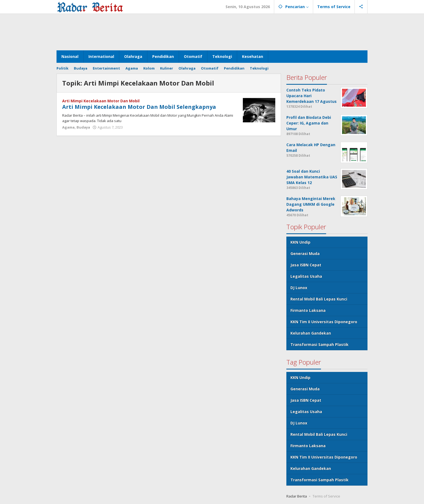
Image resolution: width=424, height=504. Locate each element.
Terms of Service (326, 496)
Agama (68, 127)
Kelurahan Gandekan (311, 333)
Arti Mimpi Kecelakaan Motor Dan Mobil (101, 101)
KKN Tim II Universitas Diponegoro (324, 322)
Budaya (83, 127)
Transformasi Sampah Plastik (319, 344)
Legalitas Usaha (306, 276)
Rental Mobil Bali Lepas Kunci (319, 299)
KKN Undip (300, 242)
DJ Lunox (299, 288)
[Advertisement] (212, 31)
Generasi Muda (305, 253)
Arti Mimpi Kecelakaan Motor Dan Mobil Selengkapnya (139, 107)
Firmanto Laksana (308, 310)
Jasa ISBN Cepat (306, 265)
